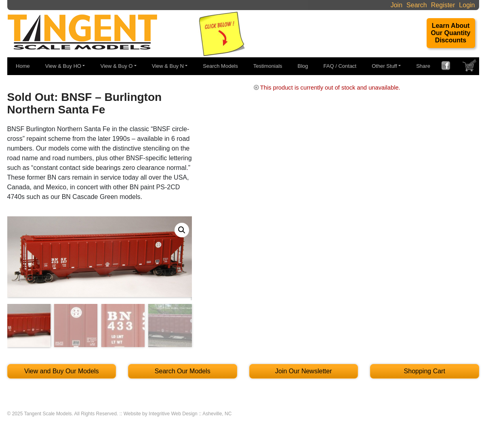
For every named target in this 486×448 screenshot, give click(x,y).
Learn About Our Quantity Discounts (451, 33)
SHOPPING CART (470, 67)
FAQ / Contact (340, 66)
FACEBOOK (449, 67)
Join (397, 5)
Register (443, 5)
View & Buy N (168, 66)
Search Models (220, 66)
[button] (182, 230)
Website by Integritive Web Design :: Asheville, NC (178, 414)
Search (417, 5)
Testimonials (268, 66)
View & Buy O (116, 66)
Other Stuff (384, 66)
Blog (303, 66)
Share (423, 66)
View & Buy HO (63, 66)
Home (23, 66)
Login (467, 5)
